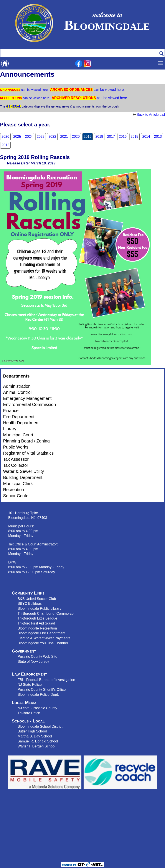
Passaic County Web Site (37, 656)
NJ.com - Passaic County (37, 708)
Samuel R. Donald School (38, 741)
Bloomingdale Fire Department (41, 633)
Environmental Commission (29, 404)
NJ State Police (30, 684)
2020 (76, 137)
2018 (99, 137)
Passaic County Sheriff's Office (42, 689)
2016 (123, 137)
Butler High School (32, 731)
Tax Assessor (16, 459)
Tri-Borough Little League (37, 618)
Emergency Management (27, 398)
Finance (11, 411)
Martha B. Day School (35, 736)
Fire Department (19, 417)
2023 (41, 137)
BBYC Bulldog (29, 603)
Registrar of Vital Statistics (28, 453)
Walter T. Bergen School (36, 746)
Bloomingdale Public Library (39, 608)
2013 (158, 137)
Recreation (14, 490)
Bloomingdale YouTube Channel (43, 643)
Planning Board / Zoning (26, 441)
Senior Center (16, 496)
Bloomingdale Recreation (37, 628)
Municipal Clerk (18, 484)
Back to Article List (149, 115)
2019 (87, 137)
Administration (17, 386)
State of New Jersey (33, 661)
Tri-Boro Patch (29, 713)
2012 (5, 145)
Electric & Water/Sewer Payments (44, 638)
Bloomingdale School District (40, 726)
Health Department (21, 423)
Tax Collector (16, 465)
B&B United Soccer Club (37, 599)
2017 (111, 137)
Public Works (16, 447)
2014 (146, 137)
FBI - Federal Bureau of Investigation (46, 680)
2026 (5, 137)
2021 (64, 137)
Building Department (23, 477)
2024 (29, 137)
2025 (17, 137)
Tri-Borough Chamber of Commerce (46, 613)
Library (10, 429)
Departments (16, 376)
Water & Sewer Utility (23, 471)
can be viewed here (34, 90)
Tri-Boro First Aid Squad (36, 623)
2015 (135, 137)
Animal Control (17, 392)
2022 (52, 137)
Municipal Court (18, 435)
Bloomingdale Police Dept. (38, 694)
